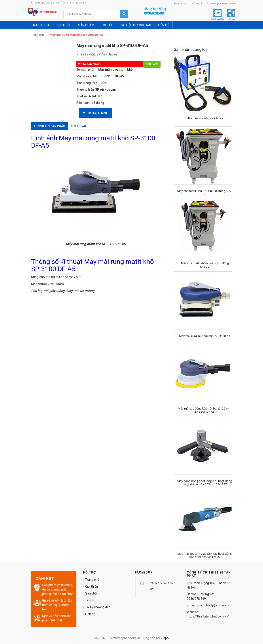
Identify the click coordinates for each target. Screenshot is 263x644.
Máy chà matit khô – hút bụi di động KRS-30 (205, 192)
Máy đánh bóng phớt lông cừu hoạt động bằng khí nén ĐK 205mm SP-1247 (205, 483)
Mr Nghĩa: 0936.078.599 (200, 596)
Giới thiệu (92, 587)
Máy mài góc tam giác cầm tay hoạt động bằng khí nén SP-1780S (204, 555)
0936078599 (154, 13)
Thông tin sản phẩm (50, 126)
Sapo (165, 638)
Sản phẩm (92, 593)
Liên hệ (90, 614)
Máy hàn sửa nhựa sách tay (205, 118)
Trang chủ (37, 35)
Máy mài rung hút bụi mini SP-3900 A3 (205, 336)
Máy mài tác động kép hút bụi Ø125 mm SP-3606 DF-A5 (204, 410)
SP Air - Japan (107, 54)
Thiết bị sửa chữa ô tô (163, 586)
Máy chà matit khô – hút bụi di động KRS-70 (204, 265)
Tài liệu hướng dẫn (98, 607)
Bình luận (79, 126)
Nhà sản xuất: (86, 54)
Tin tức (90, 600)
